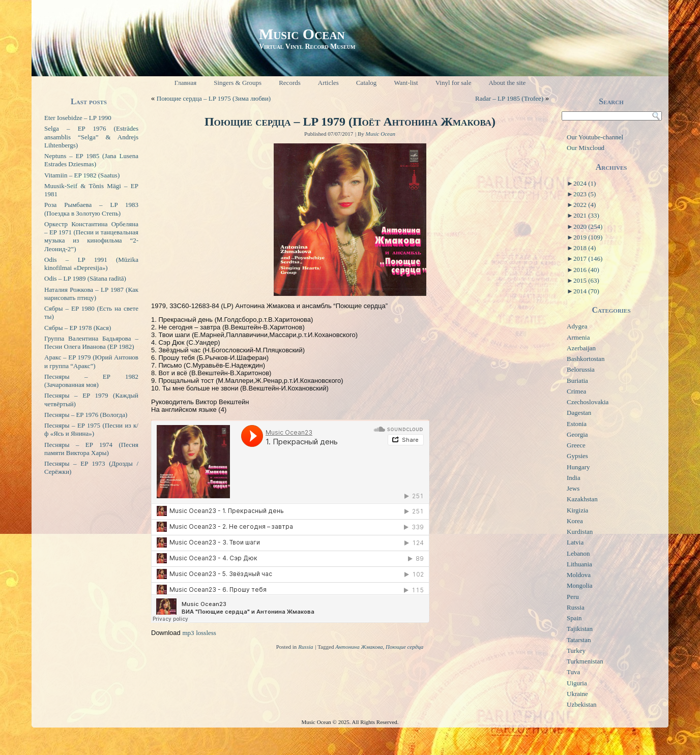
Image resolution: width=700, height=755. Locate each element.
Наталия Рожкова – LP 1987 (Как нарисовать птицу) (91, 294)
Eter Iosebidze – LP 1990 (78, 118)
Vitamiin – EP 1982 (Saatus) (82, 175)
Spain (574, 618)
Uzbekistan (581, 704)
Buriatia (577, 381)
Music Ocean (302, 34)
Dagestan (579, 413)
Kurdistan (580, 532)
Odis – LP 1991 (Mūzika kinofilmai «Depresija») (91, 264)
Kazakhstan (582, 499)
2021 (586, 215)
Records (290, 83)
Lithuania (579, 564)
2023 (585, 194)
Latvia (575, 542)
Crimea (576, 391)
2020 (588, 226)
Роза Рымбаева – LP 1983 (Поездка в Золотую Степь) (91, 209)
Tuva (573, 672)
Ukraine (577, 694)
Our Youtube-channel (595, 137)
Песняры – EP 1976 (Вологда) (86, 415)
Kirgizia (577, 510)
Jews (573, 488)
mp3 (188, 633)
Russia (305, 647)
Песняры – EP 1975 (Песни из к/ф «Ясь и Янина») (91, 429)
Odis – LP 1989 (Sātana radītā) (85, 278)
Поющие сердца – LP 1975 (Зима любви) (214, 98)
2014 (586, 291)
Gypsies (577, 456)
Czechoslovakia (588, 402)
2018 (585, 248)
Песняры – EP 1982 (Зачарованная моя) (91, 381)
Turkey (576, 651)
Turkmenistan (585, 661)
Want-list (406, 83)
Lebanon (578, 553)
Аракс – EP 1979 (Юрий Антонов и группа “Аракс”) (91, 361)
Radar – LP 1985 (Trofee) (509, 98)
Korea (575, 521)
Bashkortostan (586, 359)
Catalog (366, 83)
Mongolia (580, 585)
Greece (576, 445)
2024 (585, 183)
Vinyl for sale (454, 83)
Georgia (577, 434)
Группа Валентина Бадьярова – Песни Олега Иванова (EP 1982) (91, 342)
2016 (586, 270)
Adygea (577, 326)
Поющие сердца (404, 647)
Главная (186, 83)
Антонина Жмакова (359, 647)
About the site (507, 83)
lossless (206, 633)
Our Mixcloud (586, 148)
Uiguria (577, 683)
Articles (328, 83)
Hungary (578, 467)
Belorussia (581, 369)
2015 (586, 280)
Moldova (579, 575)
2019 (588, 237)
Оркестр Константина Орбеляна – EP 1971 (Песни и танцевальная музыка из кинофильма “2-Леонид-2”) (91, 236)
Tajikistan (580, 629)
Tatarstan (579, 640)
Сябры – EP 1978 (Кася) (78, 328)
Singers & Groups (238, 83)
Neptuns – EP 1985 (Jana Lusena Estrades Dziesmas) (91, 160)
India (574, 478)
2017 (588, 259)
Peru (573, 597)
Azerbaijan (581, 348)
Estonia (577, 424)
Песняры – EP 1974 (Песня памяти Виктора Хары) (91, 449)
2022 (585, 205)
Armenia (578, 337)
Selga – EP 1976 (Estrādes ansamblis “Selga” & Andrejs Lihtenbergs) (91, 137)
